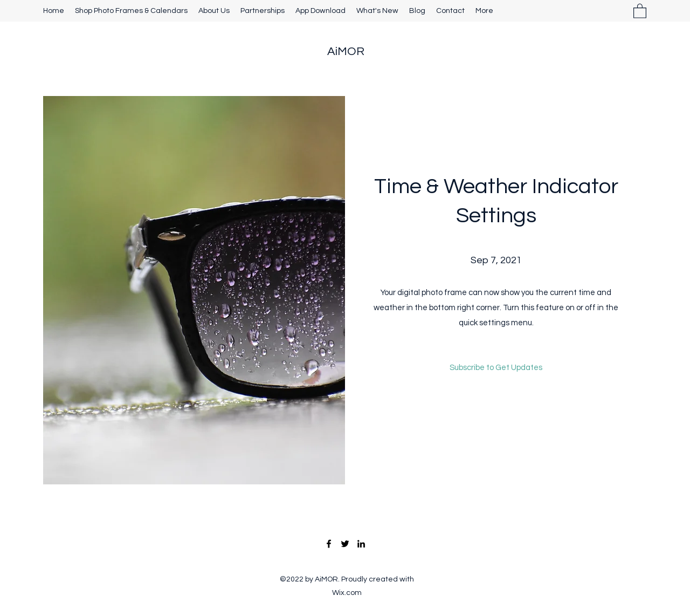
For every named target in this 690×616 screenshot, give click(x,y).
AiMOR (346, 52)
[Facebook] (329, 544)
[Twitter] (345, 544)
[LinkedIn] (361, 544)
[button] (640, 11)
